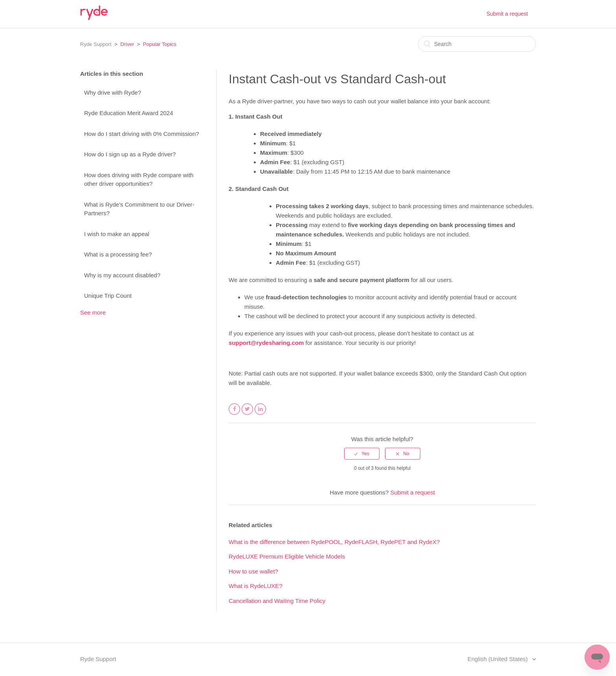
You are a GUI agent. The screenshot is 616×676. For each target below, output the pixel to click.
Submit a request (507, 14)
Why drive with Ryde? (113, 93)
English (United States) (499, 659)
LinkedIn (260, 414)
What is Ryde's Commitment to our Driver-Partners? (139, 209)
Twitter (247, 414)
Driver (127, 44)
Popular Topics (160, 44)
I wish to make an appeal (117, 234)
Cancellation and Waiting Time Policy (277, 601)
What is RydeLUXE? (256, 586)
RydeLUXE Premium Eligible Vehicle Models (287, 556)
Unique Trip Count (108, 296)
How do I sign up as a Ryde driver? (130, 154)
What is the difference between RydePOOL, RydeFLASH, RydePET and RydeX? (334, 542)
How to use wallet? (253, 571)
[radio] (362, 454)
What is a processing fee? (118, 254)
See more (93, 312)
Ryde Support (96, 44)
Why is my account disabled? (122, 275)
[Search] (477, 44)
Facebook (235, 414)
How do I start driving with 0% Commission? (142, 134)
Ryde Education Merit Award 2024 (129, 113)
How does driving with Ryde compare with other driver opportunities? (139, 180)
